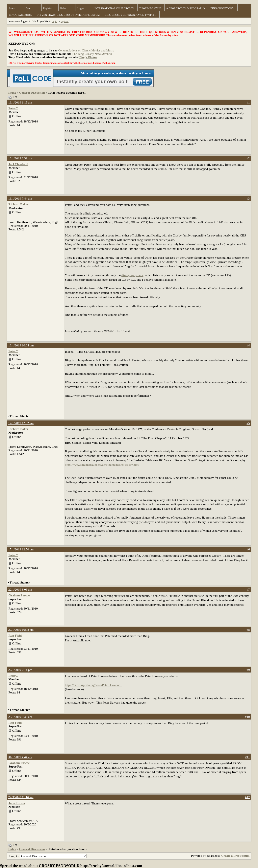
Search (30, 8)
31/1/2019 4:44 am (20, 757)
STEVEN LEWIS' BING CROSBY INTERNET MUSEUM (68, 15)
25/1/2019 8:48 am (20, 717)
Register (47, 8)
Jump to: (47, 856)
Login (81, 8)
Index (12, 8)
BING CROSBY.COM (222, 8)
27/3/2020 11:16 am (21, 797)
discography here (132, 275)
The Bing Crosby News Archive (92, 54)
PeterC (13, 108)
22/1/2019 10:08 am (21, 630)
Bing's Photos (88, 57)
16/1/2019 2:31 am (20, 158)
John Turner (17, 803)
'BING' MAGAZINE (150, 8)
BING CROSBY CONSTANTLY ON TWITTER (131, 15)
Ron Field (15, 635)
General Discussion (32, 93)
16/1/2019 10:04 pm (21, 345)
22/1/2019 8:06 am (20, 589)
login (55, 21)
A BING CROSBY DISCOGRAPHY (186, 8)
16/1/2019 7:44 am (20, 198)
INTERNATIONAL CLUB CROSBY (114, 8)
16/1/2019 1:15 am (20, 102)
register (65, 21)
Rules (63, 8)
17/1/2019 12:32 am (21, 423)
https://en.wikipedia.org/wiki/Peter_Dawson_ (93, 685)
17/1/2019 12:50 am (21, 549)
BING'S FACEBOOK (20, 15)
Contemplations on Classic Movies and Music (86, 50)
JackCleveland (18, 164)
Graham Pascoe (19, 595)
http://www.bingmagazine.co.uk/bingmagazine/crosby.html (102, 465)
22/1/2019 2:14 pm (20, 670)
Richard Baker (18, 204)
